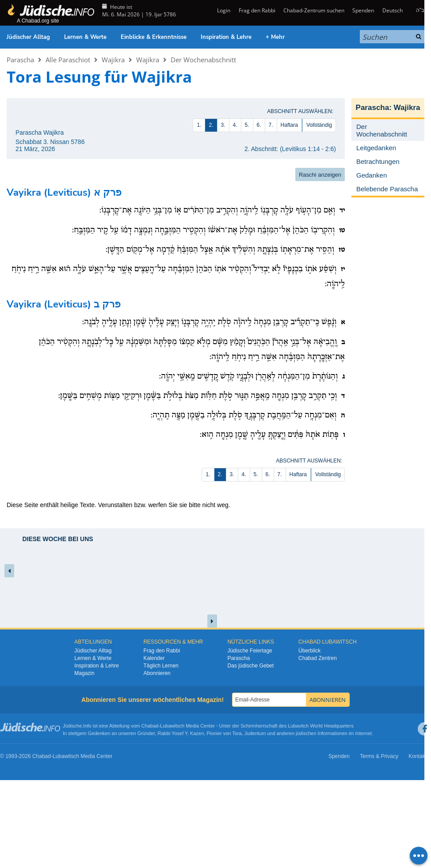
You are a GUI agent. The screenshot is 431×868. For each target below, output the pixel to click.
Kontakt (418, 756)
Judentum (255, 733)
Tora (237, 733)
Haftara (289, 125)
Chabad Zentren (318, 658)
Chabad (150, 726)
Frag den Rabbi (257, 10)
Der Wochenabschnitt (203, 60)
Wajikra (113, 60)
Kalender (154, 658)
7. (271, 125)
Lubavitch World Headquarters (320, 726)
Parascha (20, 60)
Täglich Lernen (161, 666)
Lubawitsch (172, 726)
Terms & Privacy (379, 756)
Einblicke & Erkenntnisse (154, 37)
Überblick (309, 651)
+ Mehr (275, 37)
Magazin (84, 673)
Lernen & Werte (85, 37)
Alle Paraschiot (68, 60)
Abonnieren (157, 673)
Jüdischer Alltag (28, 37)
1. (199, 125)
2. (211, 125)
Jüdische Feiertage (250, 651)
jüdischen (306, 733)
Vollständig (319, 125)
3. (223, 125)
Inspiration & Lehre (226, 37)
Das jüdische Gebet (250, 666)
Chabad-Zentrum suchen (314, 10)
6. (259, 125)
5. (247, 125)
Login (223, 10)
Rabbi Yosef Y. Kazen (181, 733)
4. (235, 125)
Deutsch (393, 10)
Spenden (363, 10)
